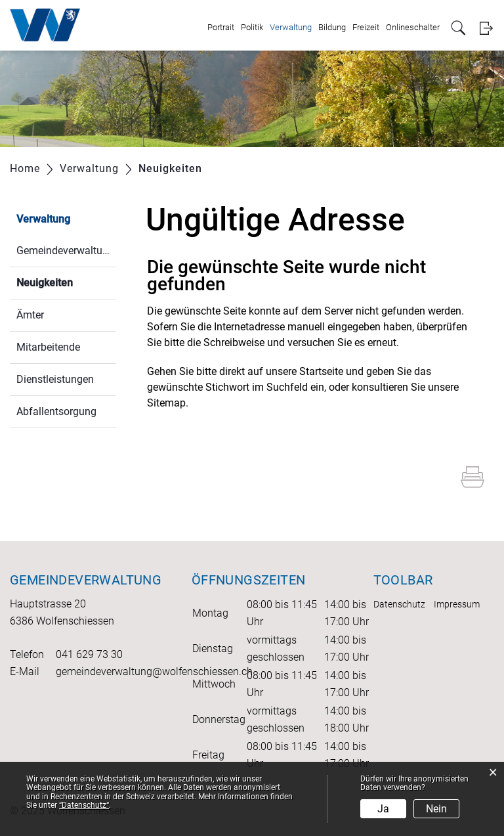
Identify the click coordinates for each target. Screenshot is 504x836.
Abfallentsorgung (56, 411)
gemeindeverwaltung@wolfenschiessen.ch (154, 671)
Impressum (457, 604)
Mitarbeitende (48, 347)
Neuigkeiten (66, 281)
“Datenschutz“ (84, 805)
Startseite (321, 371)
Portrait (221, 27)
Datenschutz (399, 604)
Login (486, 28)
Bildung (332, 27)
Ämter (30, 315)
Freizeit (366, 27)
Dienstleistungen (55, 379)
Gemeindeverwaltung (65, 251)
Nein (436, 809)
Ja (383, 809)
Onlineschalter (413, 27)
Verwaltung (291, 27)
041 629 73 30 (89, 654)
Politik (252, 27)
